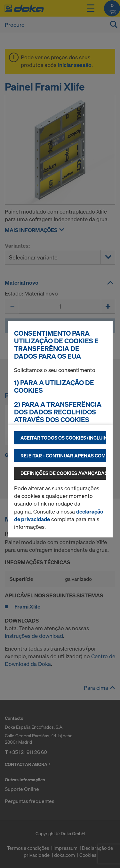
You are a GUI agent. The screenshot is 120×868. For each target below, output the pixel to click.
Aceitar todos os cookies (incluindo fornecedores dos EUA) (63, 438)
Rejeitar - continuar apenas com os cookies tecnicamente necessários (63, 456)
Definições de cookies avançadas (63, 473)
